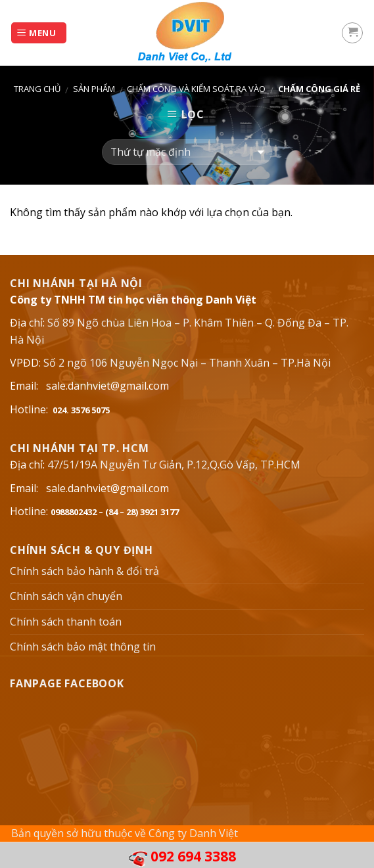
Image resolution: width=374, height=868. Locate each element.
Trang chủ (37, 89)
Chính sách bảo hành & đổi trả (84, 571)
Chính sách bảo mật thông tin (83, 647)
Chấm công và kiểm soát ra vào (196, 89)
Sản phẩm (94, 89)
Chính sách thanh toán (66, 622)
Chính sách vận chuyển (66, 596)
